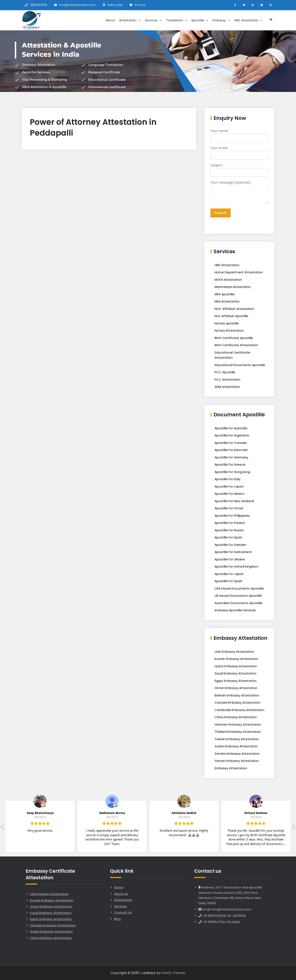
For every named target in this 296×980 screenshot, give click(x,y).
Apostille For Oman (229, 508)
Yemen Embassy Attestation (237, 761)
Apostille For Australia (231, 428)
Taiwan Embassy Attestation (237, 739)
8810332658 (39, 5)
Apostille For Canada (231, 443)
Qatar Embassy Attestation (236, 666)
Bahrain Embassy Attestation (237, 695)
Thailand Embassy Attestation (238, 732)
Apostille (200, 20)
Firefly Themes (173, 973)
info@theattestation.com (77, 5)
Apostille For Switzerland (233, 552)
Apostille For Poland (230, 523)
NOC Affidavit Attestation (234, 309)
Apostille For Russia (229, 530)
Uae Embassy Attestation (234, 652)
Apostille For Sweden (230, 545)
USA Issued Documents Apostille (239, 588)
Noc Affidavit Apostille (231, 316)
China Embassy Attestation (236, 717)
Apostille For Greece (230, 464)
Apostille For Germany (231, 457)
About (110, 20)
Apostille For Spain (228, 537)
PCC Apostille (225, 372)
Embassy (221, 20)
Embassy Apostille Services (235, 610)
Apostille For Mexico (230, 494)
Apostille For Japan (229, 486)
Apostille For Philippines (232, 516)
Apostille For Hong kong (232, 472)
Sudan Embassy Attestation (236, 746)
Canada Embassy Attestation (238, 702)
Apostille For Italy (227, 479)
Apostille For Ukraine (230, 559)
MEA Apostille (225, 294)
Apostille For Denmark (231, 450)
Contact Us (123, 912)
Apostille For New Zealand (234, 501)
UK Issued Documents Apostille (238, 596)
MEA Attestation (227, 301)
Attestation (130, 20)
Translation (177, 20)
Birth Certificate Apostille (234, 338)
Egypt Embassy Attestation (236, 681)
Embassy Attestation (231, 768)
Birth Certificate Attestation (236, 345)
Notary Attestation (229, 330)
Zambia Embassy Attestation (237, 754)
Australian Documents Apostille (239, 603)
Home (119, 887)
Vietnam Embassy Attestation (238, 724)
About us (121, 894)
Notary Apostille (227, 323)
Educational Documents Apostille (240, 365)
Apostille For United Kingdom (236, 566)
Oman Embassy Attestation (236, 688)
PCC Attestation (227, 380)
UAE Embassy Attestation (49, 894)
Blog (117, 919)
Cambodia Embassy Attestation (239, 710)
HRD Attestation (249, 20)
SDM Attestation (227, 387)
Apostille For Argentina (232, 435)
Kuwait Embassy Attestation (236, 659)
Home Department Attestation (239, 272)
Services (153, 20)
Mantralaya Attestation (233, 287)
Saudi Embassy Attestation (235, 673)
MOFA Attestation (228, 280)
